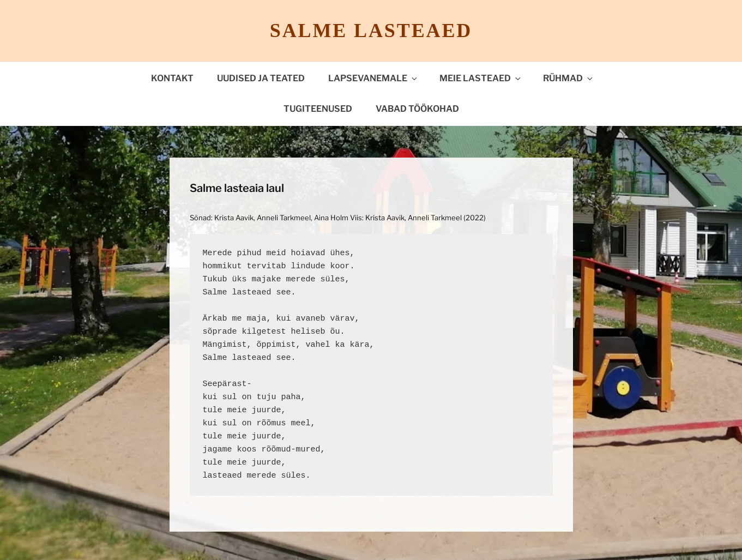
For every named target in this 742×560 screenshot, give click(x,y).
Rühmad (569, 78)
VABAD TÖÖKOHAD (417, 109)
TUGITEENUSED (318, 109)
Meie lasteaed (481, 78)
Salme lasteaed (371, 31)
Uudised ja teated (261, 78)
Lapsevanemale (373, 78)
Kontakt (172, 78)
